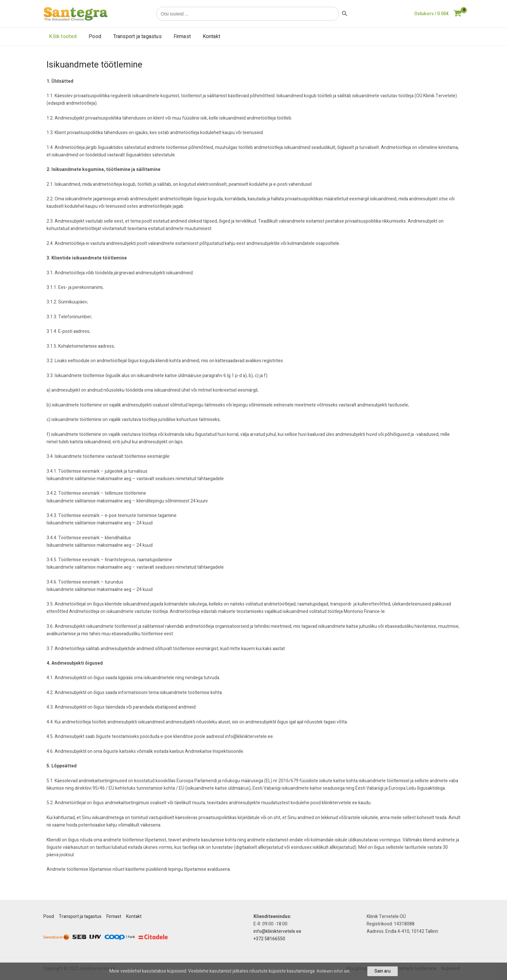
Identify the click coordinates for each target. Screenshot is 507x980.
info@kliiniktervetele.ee (277, 931)
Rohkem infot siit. (334, 971)
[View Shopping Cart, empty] (438, 14)
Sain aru (383, 971)
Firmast (177, 37)
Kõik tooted (62, 37)
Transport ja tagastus (134, 37)
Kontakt (205, 37)
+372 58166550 (269, 939)
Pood (93, 37)
